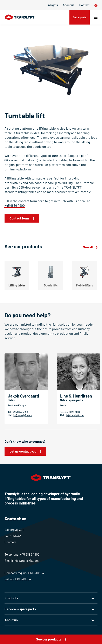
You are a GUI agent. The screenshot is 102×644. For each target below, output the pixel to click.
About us (69, 5)
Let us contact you (23, 451)
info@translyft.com (26, 561)
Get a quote (80, 17)
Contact (84, 5)
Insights (53, 5)
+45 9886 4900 (15, 205)
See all (88, 247)
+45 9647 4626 (20, 412)
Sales (11, 400)
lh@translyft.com (75, 415)
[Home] (20, 17)
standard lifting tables (21, 192)
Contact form (19, 218)
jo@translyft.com (23, 415)
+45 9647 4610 (72, 412)
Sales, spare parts (72, 400)
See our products (49, 639)
